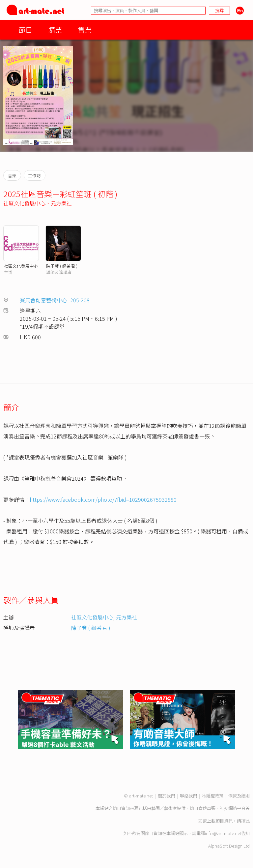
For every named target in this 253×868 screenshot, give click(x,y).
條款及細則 (239, 796)
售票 (85, 30)
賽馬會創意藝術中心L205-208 (55, 300)
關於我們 (166, 796)
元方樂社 (61, 203)
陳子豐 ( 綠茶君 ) (62, 266)
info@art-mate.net (223, 833)
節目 (25, 30)
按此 (245, 821)
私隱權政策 (213, 796)
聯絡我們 (188, 796)
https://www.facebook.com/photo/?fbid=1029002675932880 (103, 499)
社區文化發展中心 (24, 203)
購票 (55, 30)
